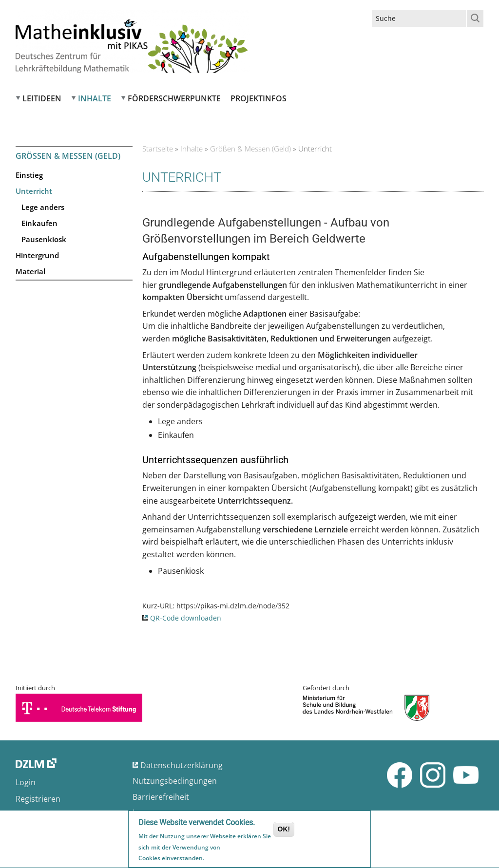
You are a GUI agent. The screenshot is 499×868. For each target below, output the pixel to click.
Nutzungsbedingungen (175, 781)
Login (26, 782)
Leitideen (42, 98)
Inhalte (95, 98)
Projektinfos (259, 98)
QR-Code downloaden (186, 618)
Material (30, 271)
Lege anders (43, 207)
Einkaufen (39, 223)
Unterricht (34, 191)
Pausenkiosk (44, 239)
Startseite (158, 149)
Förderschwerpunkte (174, 98)
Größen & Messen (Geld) (250, 149)
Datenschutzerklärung (182, 765)
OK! (284, 830)
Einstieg (29, 175)
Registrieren (38, 799)
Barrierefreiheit (161, 797)
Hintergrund (37, 255)
